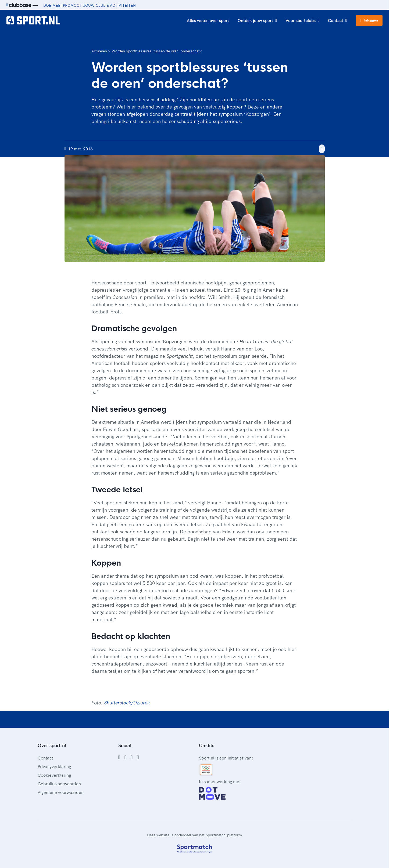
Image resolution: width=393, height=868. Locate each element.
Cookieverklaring (54, 775)
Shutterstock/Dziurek (127, 703)
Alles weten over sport (208, 20)
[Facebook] (119, 757)
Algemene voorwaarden (61, 792)
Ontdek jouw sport (257, 20)
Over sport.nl (52, 745)
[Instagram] (125, 757)
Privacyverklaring (54, 766)
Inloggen (369, 20)
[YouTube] (138, 757)
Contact (337, 20)
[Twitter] (132, 757)
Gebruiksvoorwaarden (59, 784)
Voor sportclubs (302, 20)
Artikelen (99, 51)
